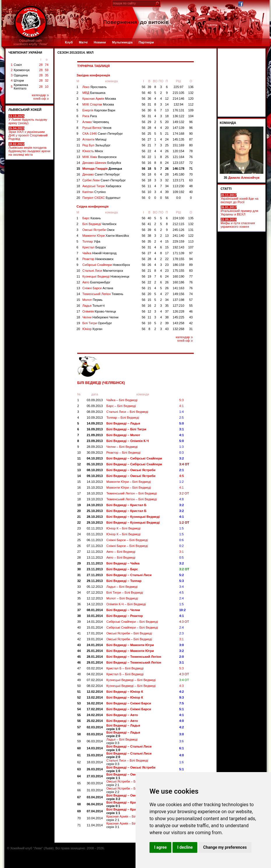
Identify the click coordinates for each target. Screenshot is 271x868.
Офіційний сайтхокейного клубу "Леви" (31, 42)
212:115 (179, 224)
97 (191, 253)
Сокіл (18, 65)
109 (191, 110)
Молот (93, 300)
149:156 (179, 294)
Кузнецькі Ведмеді (106, 276)
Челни (101, 317)
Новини (100, 42)
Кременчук (22, 70)
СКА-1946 (103, 134)
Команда (228, 123)
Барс (92, 218)
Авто (96, 282)
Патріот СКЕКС (102, 198)
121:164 (179, 157)
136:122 (179, 116)
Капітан (94, 192)
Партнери (146, 42)
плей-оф (41, 99)
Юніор (93, 329)
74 (47, 65)
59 (47, 70)
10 (47, 87)
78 (191, 151)
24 (167, 139)
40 (149, 93)
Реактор (98, 259)
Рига (90, 116)
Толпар (91, 241)
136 (191, 87)
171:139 (179, 253)
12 (167, 99)
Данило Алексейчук (244, 178)
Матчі (83, 42)
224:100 (179, 218)
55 (191, 306)
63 (191, 180)
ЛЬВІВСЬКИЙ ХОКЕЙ (25, 110)
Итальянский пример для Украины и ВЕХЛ (239, 211)
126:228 (179, 311)
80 (191, 145)
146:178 (178, 169)
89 (191, 265)
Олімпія (99, 311)
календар (40, 95)
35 (47, 75)
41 (149, 224)
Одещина (21, 75)
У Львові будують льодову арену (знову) (28, 120)
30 (149, 110)
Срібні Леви (104, 180)
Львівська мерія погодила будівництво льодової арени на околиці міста (29, 149)
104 (191, 116)
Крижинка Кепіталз (21, 87)
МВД (94, 93)
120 (191, 99)
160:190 (179, 276)
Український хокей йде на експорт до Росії (240, 199)
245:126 (179, 230)
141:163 (179, 288)
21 (167, 134)
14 (167, 104)
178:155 (179, 259)
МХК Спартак (98, 104)
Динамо (101, 174)
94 (191, 259)
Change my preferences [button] (225, 847)
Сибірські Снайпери (106, 265)
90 (191, 134)
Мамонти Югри (106, 236)
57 (191, 300)
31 (149, 104)
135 (191, 218)
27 (149, 139)
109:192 (179, 192)
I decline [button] (185, 847)
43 (191, 317)
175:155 (179, 271)
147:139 (179, 128)
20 (167, 122)
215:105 (179, 93)
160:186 (179, 282)
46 (191, 311)
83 (191, 271)
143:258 (179, 323)
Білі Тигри (97, 323)
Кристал (94, 247)
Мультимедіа (122, 42)
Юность (93, 151)
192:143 (179, 247)
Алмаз (96, 122)
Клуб (69, 42)
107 (191, 247)
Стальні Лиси (103, 271)
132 (191, 93)
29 (149, 122)
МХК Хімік (100, 157)
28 (41, 65)
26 (167, 151)
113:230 (179, 186)
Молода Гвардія (102, 169)
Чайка (100, 253)
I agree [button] (160, 847)
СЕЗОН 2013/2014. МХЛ (75, 52)
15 (78, 169)
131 (191, 230)
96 (191, 122)
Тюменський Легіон (103, 294)
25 (149, 134)
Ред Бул (97, 145)
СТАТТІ (226, 189)
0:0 (178, 198)
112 (191, 104)
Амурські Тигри (102, 186)
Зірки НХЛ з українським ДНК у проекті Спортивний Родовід (28, 134)
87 (191, 139)
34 (167, 186)
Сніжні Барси (98, 288)
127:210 (179, 306)
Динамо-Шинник (102, 163)
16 (149, 163)
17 (78, 180)
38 (149, 236)
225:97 (179, 87)
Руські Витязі (97, 128)
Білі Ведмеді (100, 224)
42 (191, 323)
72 (191, 163)
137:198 (179, 300)
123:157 (179, 163)
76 (191, 157)
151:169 (179, 145)
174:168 (179, 134)
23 (167, 265)
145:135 (179, 139)
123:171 (179, 180)
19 (78, 192)
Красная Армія (99, 99)
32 (47, 80)
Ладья (94, 306)
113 (191, 241)
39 (149, 87)
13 (167, 110)
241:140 (179, 236)
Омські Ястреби (98, 230)
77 (191, 276)
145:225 (179, 317)
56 (143, 87)
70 (191, 174)
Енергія (99, 110)
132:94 (179, 104)
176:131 (179, 110)
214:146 (179, 99)
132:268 (179, 329)
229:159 (179, 241)
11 (78, 145)
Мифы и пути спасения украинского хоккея (238, 223)
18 (167, 116)
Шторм (19, 80)
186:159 (179, 265)
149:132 (179, 122)
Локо (95, 87)
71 (191, 169)
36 (149, 99)
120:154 (179, 151)
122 (191, 236)
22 (149, 151)
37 (167, 311)
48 (191, 186)
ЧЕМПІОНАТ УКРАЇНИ (25, 52)
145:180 (179, 174)
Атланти (95, 139)
